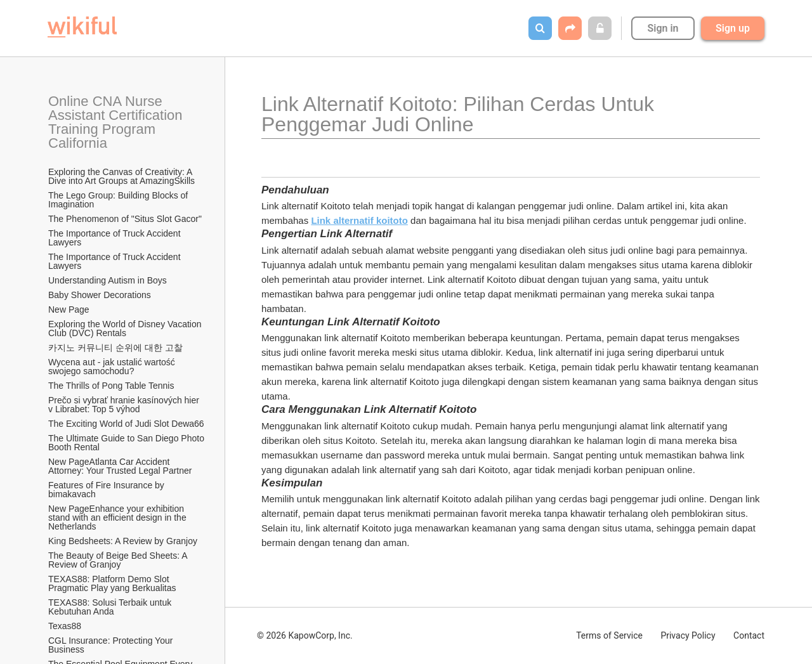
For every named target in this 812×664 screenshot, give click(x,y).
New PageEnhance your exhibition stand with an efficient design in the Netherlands (119, 518)
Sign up (733, 28)
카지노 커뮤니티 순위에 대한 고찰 (115, 348)
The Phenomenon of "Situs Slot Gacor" (125, 219)
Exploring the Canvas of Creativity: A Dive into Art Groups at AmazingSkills (121, 176)
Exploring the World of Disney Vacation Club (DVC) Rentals (126, 329)
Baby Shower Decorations (100, 295)
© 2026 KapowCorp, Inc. (305, 635)
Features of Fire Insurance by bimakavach (108, 490)
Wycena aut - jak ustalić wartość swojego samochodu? (113, 367)
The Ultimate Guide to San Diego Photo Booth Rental (127, 443)
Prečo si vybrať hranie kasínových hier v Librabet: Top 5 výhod (125, 405)
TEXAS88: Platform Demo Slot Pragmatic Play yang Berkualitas (112, 583)
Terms (609, 635)
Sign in (663, 28)
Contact (749, 635)
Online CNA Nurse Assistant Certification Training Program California (117, 122)
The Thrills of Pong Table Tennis (111, 386)
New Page (69, 309)
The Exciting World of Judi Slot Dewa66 (126, 424)
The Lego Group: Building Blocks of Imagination (119, 200)
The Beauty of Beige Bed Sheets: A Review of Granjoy (119, 560)
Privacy (688, 635)
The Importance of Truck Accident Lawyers (115, 238)
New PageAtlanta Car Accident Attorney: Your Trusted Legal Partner (120, 466)
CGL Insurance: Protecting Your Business (112, 645)
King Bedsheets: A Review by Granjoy (123, 541)
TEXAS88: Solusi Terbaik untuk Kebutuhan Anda (111, 607)
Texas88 (65, 626)
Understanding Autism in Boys (108, 280)
